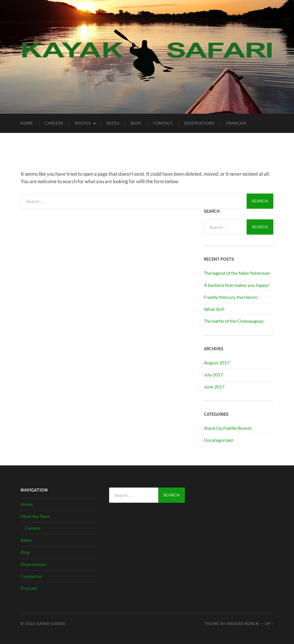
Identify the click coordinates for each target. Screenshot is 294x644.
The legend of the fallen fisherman (237, 273)
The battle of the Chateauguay (234, 321)
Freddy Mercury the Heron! (231, 297)
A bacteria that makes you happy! (237, 285)
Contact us (31, 576)
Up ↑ (269, 624)
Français (236, 123)
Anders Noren (243, 624)
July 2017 (213, 375)
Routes (83, 123)
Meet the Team (35, 516)
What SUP (214, 309)
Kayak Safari (51, 624)
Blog (136, 123)
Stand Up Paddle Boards (228, 428)
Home (27, 123)
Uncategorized (218, 440)
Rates (113, 123)
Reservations (200, 123)
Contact (163, 123)
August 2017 (217, 362)
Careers (54, 123)
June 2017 (214, 387)
